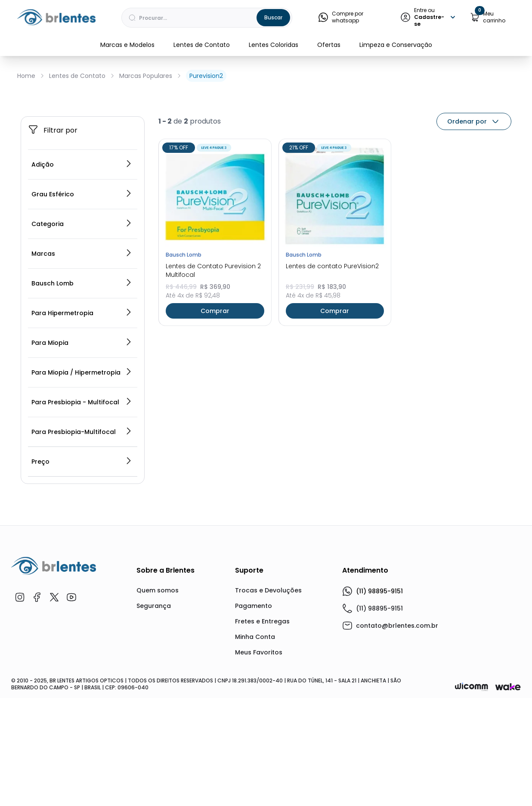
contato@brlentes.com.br (397, 738)
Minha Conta (255, 749)
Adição (82, 277)
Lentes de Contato (202, 45)
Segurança (154, 718)
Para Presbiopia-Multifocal (82, 544)
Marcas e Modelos (127, 45)
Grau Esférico (82, 307)
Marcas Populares (146, 76)
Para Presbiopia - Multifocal (82, 515)
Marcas (82, 366)
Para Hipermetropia (82, 425)
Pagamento (254, 718)
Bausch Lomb (82, 396)
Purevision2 (206, 76)
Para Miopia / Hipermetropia (82, 485)
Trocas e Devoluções (268, 703)
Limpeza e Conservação (396, 45)
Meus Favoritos (259, 765)
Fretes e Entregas (262, 734)
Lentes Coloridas (274, 45)
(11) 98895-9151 (373, 704)
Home (26, 76)
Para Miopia (82, 455)
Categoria (82, 336)
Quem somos (158, 703)
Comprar (215, 423)
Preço (82, 574)
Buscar (273, 17)
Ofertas (329, 45)
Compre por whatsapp (341, 17)
